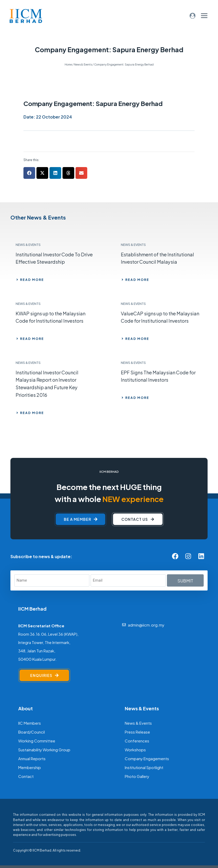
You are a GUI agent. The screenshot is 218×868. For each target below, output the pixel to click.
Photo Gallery (137, 776)
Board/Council (32, 732)
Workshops (135, 749)
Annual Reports (32, 758)
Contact (26, 776)
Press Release (137, 732)
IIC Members (30, 723)
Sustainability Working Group (44, 749)
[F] (83, 850)
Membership (30, 767)
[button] (29, 173)
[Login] (193, 16)
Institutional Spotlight (144, 767)
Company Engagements (147, 758)
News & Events (138, 723)
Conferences (137, 740)
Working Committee (37, 740)
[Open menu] (204, 16)
